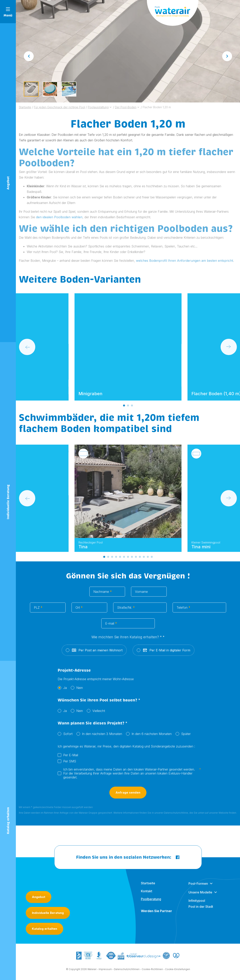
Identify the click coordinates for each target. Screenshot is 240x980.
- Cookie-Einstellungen (177, 973)
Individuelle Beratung (48, 913)
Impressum (105, 973)
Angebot (39, 897)
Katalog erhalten (44, 929)
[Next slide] (227, 56)
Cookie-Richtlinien (152, 973)
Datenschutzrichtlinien (127, 973)
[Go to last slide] (29, 56)
